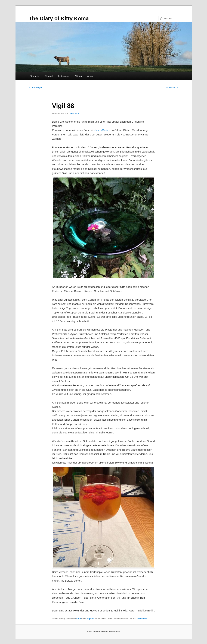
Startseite (35, 76)
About (90, 76)
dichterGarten (102, 130)
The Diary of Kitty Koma (59, 18)
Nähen (78, 76)
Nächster (172, 88)
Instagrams (64, 76)
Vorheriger (35, 88)
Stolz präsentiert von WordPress (103, 632)
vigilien (90, 619)
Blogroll (49, 76)
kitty (78, 619)
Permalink (142, 619)
